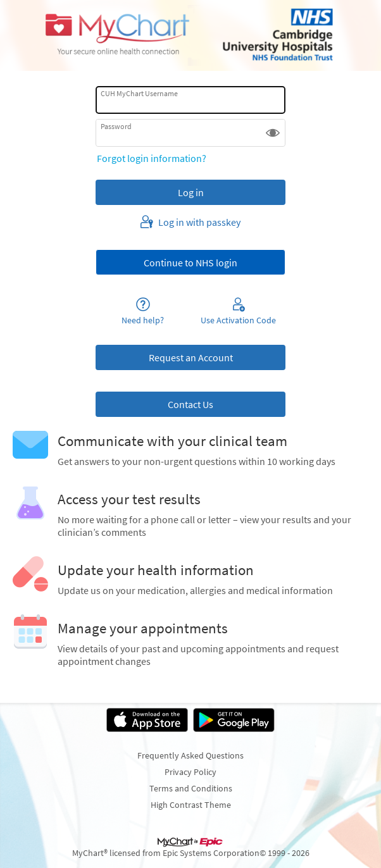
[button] (273, 133)
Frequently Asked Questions (190, 755)
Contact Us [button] (190, 404)
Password (116, 126)
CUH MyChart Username (139, 93)
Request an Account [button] (191, 357)
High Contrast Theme (191, 805)
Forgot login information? (152, 158)
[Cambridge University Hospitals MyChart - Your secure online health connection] (190, 35)
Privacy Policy (190, 772)
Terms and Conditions (191, 788)
